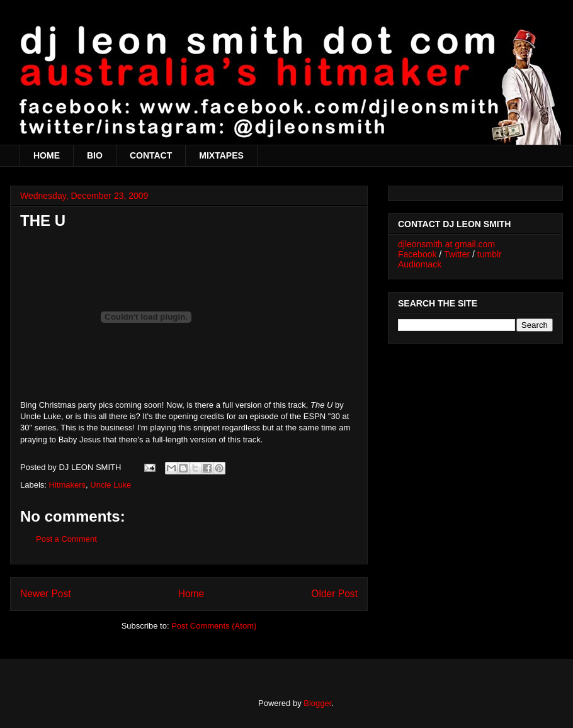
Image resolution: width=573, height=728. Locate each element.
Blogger (317, 703)
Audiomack (420, 264)
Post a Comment (66, 539)
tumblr (490, 254)
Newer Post (46, 594)
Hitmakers (68, 485)
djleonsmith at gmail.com (446, 244)
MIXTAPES (221, 155)
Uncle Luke (111, 485)
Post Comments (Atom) (214, 626)
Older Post (334, 594)
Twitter (457, 254)
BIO (95, 155)
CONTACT (151, 155)
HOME (47, 155)
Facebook (417, 254)
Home (191, 594)
